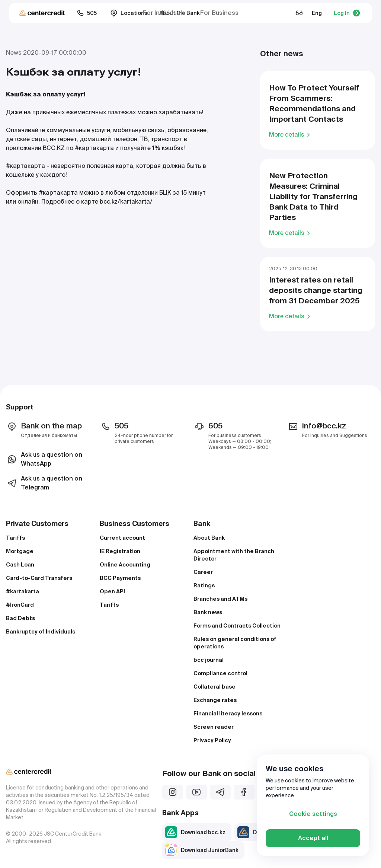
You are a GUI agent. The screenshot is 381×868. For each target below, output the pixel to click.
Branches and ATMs (220, 599)
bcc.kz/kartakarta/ (126, 202)
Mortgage (20, 551)
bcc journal (209, 660)
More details (291, 134)
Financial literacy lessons (228, 714)
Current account (122, 538)
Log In (347, 13)
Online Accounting (125, 565)
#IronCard (20, 605)
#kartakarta (23, 591)
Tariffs (15, 538)
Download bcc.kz (195, 832)
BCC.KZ (54, 148)
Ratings (204, 585)
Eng (317, 13)
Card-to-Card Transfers (39, 578)
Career (203, 572)
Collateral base (214, 687)
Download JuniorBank (202, 850)
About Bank (209, 538)
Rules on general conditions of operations (235, 643)
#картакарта (94, 148)
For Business (219, 13)
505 (87, 13)
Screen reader (214, 727)
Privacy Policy (212, 740)
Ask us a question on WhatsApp (44, 459)
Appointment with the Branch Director (234, 555)
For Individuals (164, 13)
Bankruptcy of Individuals (41, 632)
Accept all (313, 838)
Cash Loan (20, 565)
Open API (112, 591)
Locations (129, 13)
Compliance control (220, 673)
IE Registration (120, 551)
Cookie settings (313, 814)
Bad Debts (20, 618)
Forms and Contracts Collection (237, 626)
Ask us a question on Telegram (44, 483)
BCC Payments (120, 578)
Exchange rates (215, 700)
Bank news (208, 612)
